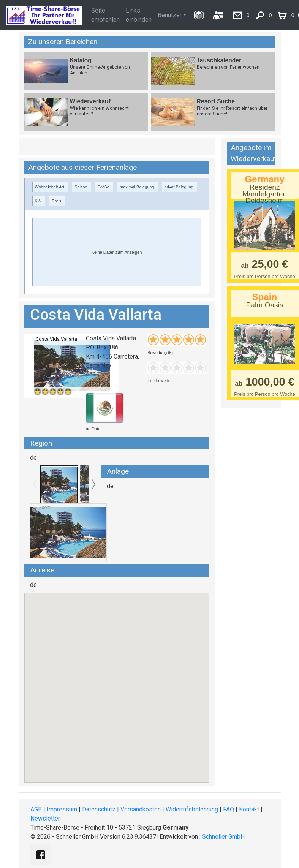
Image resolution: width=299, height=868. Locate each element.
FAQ (229, 809)
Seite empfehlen (105, 15)
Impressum (62, 809)
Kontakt (249, 809)
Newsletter (45, 818)
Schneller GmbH (223, 837)
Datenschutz (99, 809)
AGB (36, 809)
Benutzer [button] (170, 15)
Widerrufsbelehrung (192, 809)
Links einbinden (139, 15)
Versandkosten (141, 809)
